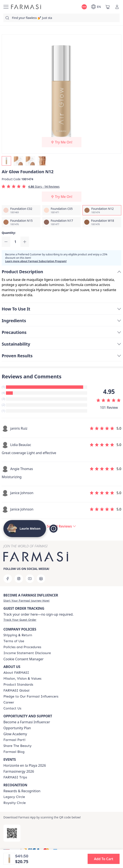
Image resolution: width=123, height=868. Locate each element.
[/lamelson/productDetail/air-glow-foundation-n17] (62, 222)
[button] (104, 859)
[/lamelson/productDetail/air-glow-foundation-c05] (62, 210)
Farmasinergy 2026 (19, 771)
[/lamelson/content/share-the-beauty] (17, 746)
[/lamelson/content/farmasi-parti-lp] (14, 740)
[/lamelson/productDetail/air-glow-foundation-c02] (21, 210)
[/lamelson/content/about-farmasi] (16, 673)
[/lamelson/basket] (108, 7)
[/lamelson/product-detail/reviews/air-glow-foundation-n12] (62, 526)
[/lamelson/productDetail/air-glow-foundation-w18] (102, 222)
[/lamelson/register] (26, 601)
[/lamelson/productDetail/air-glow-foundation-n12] (102, 210)
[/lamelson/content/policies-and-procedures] (22, 647)
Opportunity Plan (17, 728)
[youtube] (30, 579)
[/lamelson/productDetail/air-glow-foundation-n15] (21, 222)
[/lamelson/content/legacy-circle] (14, 797)
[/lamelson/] (26, 7)
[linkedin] (41, 579)
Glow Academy (15, 734)
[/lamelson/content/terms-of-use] (14, 641)
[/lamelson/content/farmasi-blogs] (14, 752)
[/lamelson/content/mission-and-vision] (22, 679)
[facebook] (8, 579)
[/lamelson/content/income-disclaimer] (27, 653)
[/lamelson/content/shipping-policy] (18, 635)
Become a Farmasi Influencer (27, 722)
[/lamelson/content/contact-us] (12, 708)
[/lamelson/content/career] (9, 702)
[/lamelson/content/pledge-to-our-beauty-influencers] (31, 696)
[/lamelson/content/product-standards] (18, 685)
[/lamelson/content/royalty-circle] (15, 803)
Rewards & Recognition (22, 791)
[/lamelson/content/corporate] (16, 691)
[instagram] (19, 579)
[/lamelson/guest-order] (20, 620)
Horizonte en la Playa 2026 (25, 765)
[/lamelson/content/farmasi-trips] (15, 777)
